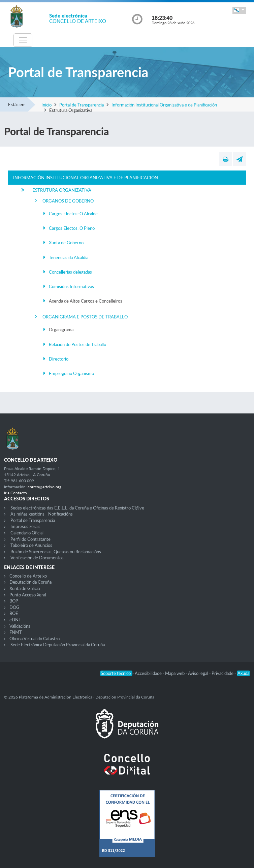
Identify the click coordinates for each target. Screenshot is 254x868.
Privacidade (223, 673)
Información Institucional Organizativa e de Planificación (164, 105)
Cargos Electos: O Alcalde (73, 214)
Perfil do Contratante (30, 539)
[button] (239, 10)
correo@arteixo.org (44, 487)
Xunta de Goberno (66, 243)
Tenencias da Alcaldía (69, 257)
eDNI (15, 620)
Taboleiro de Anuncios (31, 545)
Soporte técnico (116, 673)
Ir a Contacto (15, 493)
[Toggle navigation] (23, 40)
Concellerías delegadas (70, 272)
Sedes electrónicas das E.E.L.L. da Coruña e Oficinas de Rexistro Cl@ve (77, 508)
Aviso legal (199, 673)
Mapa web (175, 673)
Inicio (46, 105)
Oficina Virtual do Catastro (35, 639)
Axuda (243, 673)
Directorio (59, 359)
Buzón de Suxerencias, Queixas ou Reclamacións (56, 552)
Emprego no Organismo (71, 373)
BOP (14, 601)
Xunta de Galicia (25, 588)
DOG (14, 607)
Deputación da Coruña (30, 582)
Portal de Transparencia (82, 105)
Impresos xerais (25, 526)
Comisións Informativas (71, 286)
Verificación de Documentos (37, 558)
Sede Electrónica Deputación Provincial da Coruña (58, 645)
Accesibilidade (149, 673)
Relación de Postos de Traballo (77, 344)
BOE (14, 613)
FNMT (16, 632)
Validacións (20, 626)
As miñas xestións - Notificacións (42, 514)
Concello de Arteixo (28, 576)
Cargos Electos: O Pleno (72, 228)
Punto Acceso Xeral (28, 595)
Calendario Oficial (27, 533)
